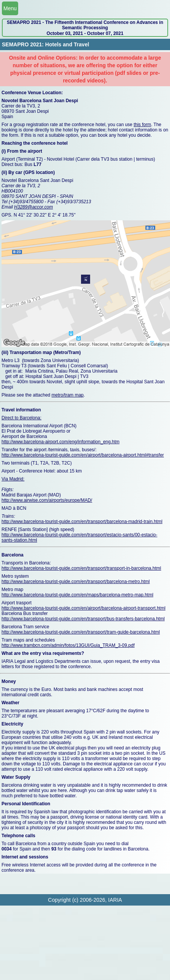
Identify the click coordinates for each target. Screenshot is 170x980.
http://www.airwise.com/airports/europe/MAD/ (47, 500)
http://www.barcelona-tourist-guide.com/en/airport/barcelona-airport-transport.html (83, 608)
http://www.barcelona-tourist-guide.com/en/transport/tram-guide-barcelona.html (81, 632)
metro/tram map (68, 395)
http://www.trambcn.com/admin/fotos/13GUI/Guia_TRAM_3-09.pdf (68, 645)
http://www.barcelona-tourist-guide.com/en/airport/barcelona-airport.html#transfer (83, 455)
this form (142, 125)
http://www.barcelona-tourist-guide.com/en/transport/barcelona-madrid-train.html (82, 522)
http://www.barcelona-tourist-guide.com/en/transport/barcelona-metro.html (76, 582)
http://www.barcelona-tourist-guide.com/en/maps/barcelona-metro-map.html (77, 595)
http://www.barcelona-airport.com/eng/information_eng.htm (61, 442)
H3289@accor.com (33, 207)
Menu (10, 8)
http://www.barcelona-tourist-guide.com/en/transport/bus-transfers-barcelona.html (83, 619)
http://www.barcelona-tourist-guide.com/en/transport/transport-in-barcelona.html (81, 568)
